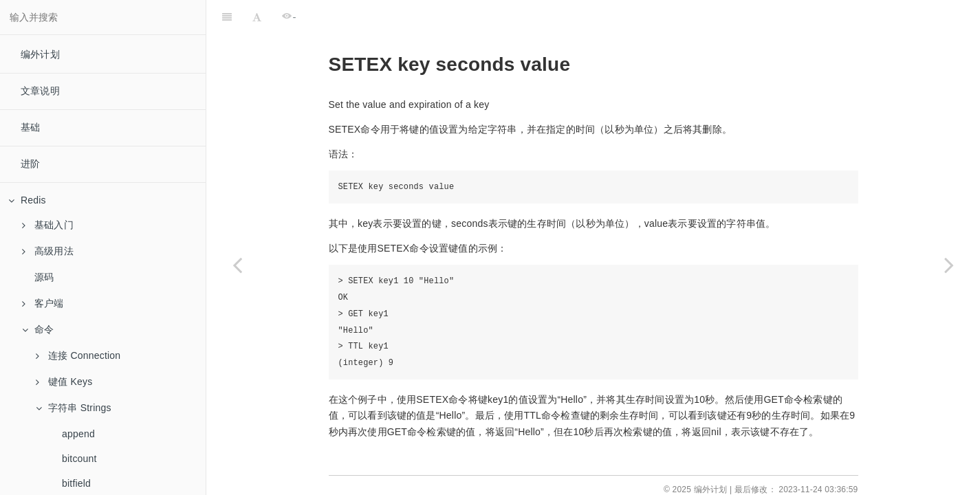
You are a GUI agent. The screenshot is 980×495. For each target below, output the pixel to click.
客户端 (43, 303)
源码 (44, 277)
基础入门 (48, 225)
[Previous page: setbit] (237, 265)
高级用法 (48, 251)
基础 (30, 127)
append (78, 434)
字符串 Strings (74, 408)
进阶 (30, 164)
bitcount (79, 459)
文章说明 (40, 91)
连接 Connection (78, 355)
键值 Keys (64, 382)
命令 (38, 329)
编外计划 (40, 54)
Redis (27, 200)
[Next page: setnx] (949, 265)
